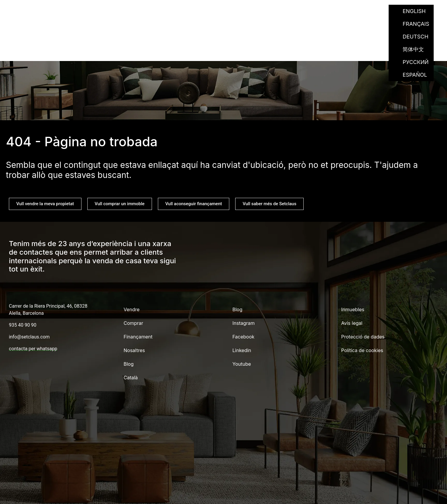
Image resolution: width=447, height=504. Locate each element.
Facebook (243, 337)
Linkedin (242, 350)
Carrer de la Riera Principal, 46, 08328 (48, 306)
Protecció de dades (363, 337)
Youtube (242, 364)
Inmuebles (353, 309)
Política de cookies (362, 350)
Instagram (244, 323)
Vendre (197, 11)
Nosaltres (316, 11)
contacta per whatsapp (33, 349)
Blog (348, 11)
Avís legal (352, 323)
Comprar (230, 11)
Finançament (272, 11)
